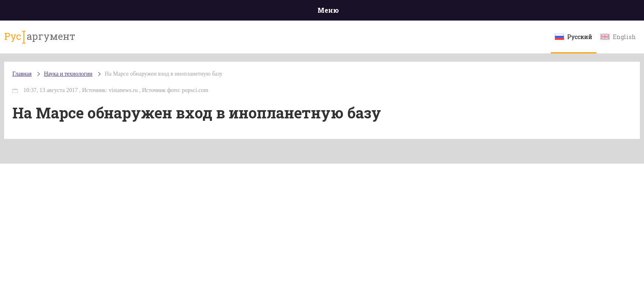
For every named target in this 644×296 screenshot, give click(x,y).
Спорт (340, 12)
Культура (448, 12)
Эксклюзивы (499, 12)
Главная (96, 12)
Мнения (548, 12)
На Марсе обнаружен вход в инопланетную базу (239, 82)
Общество (249, 12)
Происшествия (148, 12)
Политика (203, 12)
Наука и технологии (391, 17)
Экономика (298, 12)
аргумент (111, 41)
